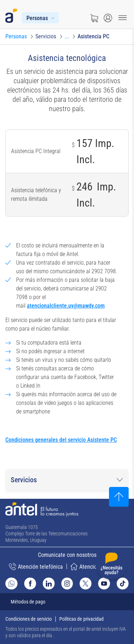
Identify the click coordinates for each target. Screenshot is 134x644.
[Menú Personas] (41, 18)
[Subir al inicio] (119, 497)
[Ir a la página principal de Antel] (42, 510)
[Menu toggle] (123, 18)
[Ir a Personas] (16, 37)
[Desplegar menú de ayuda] (111, 565)
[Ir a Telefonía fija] (67, 37)
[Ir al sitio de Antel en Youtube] (104, 583)
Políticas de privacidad (81, 619)
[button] (67, 480)
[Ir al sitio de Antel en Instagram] (67, 583)
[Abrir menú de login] (108, 18)
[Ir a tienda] (94, 18)
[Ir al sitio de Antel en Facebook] (30, 583)
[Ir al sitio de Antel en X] (85, 583)
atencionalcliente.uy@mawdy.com (66, 306)
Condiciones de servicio (29, 619)
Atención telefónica (36, 567)
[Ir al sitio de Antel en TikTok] (123, 583)
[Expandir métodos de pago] (67, 602)
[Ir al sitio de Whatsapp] (11, 584)
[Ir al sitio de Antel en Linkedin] (49, 583)
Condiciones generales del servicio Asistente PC (61, 440)
